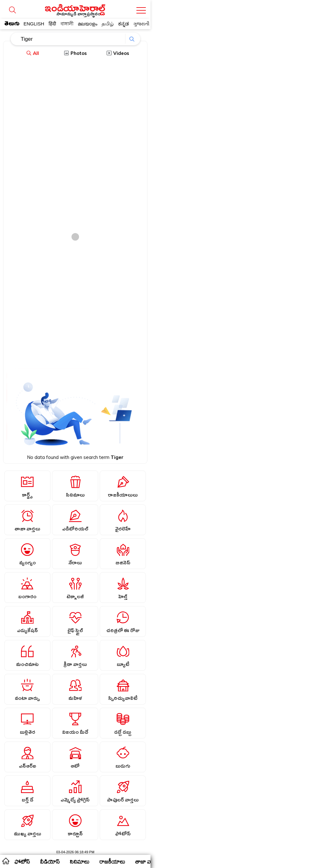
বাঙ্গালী (67, 24)
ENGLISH (34, 24)
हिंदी (52, 24)
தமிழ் (108, 24)
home (5, 861)
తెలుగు (12, 25)
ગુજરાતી (141, 24)
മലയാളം (87, 24)
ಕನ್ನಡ (124, 24)
